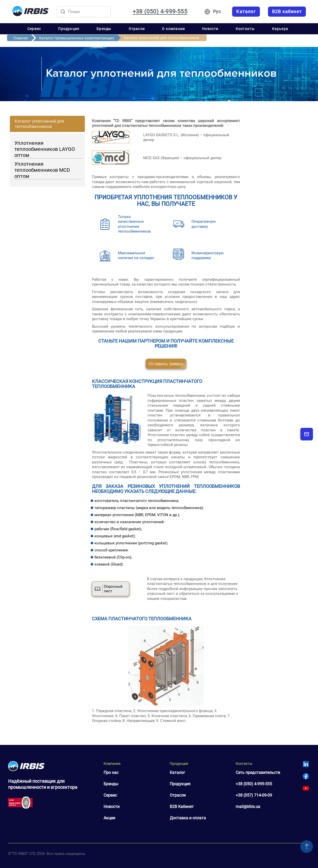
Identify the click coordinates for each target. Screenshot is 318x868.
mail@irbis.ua (248, 807)
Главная (21, 38)
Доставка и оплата (188, 818)
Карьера (280, 29)
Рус (217, 11)
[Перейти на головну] (30, 12)
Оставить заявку (166, 364)
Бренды (104, 29)
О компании (173, 29)
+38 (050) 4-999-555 (254, 784)
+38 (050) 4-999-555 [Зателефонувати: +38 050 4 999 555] (160, 12)
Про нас (111, 773)
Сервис (34, 29)
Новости (210, 29)
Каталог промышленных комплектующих (77, 38)
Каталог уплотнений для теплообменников (39, 124)
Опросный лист (109, 589)
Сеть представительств (258, 773)
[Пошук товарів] (84, 12)
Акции (109, 818)
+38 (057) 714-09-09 (254, 795)
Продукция (69, 29)
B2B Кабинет (182, 807)
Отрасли (137, 29)
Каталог (177, 773)
